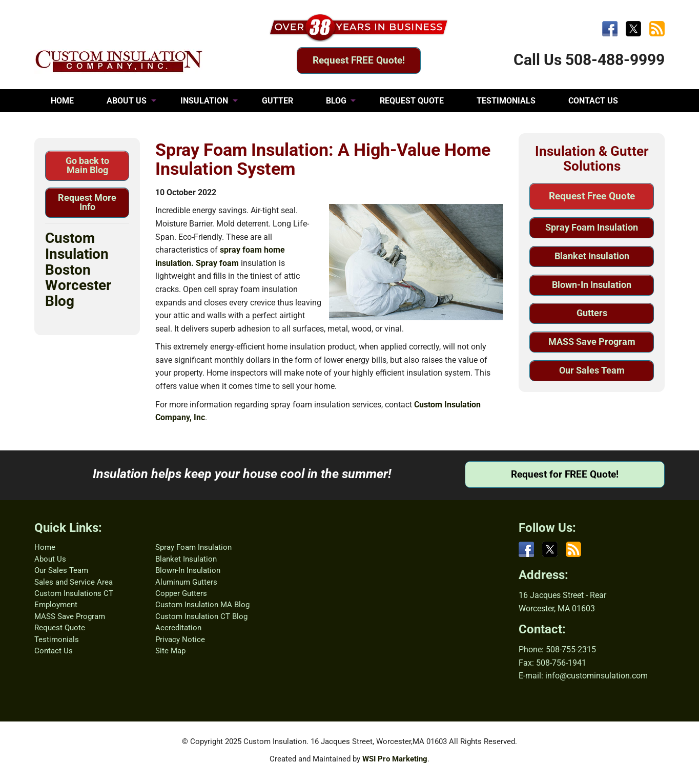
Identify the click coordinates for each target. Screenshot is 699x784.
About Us (50, 559)
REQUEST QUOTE (412, 101)
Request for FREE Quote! (565, 474)
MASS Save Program (592, 342)
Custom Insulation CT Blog (201, 616)
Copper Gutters (181, 593)
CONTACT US (593, 101)
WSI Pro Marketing (395, 759)
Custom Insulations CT (74, 593)
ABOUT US (127, 101)
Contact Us (54, 651)
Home (45, 547)
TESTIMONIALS (506, 101)
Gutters (592, 313)
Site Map (170, 651)
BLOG (336, 101)
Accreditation (178, 628)
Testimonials (57, 639)
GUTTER (277, 101)
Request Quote (60, 628)
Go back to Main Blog (87, 165)
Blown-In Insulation (592, 285)
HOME (62, 101)
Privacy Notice (180, 639)
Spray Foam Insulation (592, 227)
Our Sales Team (592, 370)
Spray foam (217, 263)
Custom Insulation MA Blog (202, 605)
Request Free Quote (592, 196)
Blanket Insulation (592, 256)
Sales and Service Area (74, 582)
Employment (56, 605)
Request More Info (87, 202)
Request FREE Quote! (359, 60)
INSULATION (204, 101)
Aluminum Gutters (186, 582)
